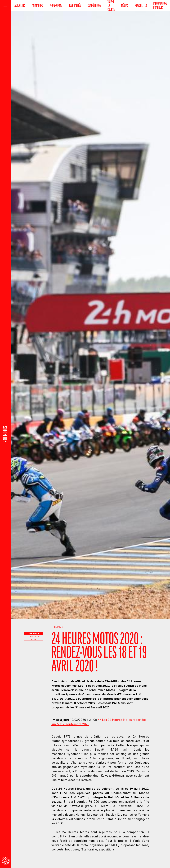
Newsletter (141, 6)
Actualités (20, 6)
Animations (38, 6)
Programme (56, 6)
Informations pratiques (160, 6)
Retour (57, 627)
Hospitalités (75, 6)
